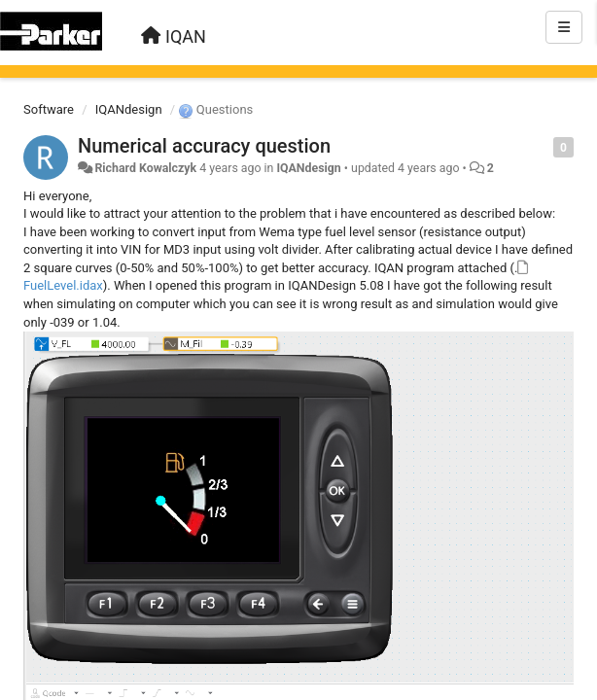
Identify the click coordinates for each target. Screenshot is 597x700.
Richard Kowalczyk (145, 168)
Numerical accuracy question (204, 146)
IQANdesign (129, 109)
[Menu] (564, 27)
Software (49, 109)
